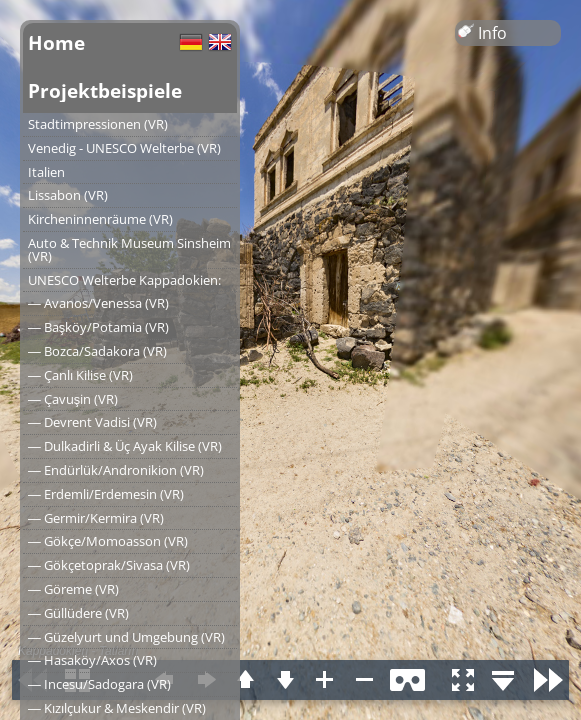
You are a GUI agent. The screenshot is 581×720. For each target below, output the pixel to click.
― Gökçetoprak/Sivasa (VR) (109, 565)
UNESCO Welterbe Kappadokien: (124, 280)
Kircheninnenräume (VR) (100, 219)
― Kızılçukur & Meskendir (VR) (117, 708)
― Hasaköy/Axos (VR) (92, 660)
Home (56, 42)
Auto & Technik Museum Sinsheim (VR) (129, 249)
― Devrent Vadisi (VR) (92, 422)
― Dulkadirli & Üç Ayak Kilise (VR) (125, 446)
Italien (46, 172)
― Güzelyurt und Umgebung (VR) (126, 637)
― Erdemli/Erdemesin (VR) (106, 494)
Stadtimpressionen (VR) (98, 124)
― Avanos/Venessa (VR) (98, 303)
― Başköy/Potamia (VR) (98, 327)
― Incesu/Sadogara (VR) (99, 684)
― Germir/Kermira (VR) (96, 518)
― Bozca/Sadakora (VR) (97, 351)
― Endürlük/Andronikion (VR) (116, 470)
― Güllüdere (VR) (78, 613)
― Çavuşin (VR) (73, 399)
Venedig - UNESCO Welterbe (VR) (124, 148)
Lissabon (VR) (68, 195)
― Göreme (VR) (73, 589)
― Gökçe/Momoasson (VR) (108, 541)
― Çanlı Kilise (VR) (80, 375)
